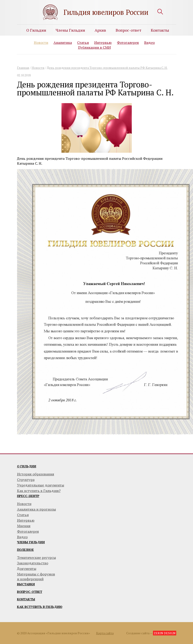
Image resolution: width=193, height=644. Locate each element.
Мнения (24, 526)
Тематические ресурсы (36, 557)
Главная (23, 68)
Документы (27, 569)
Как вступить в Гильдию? (39, 491)
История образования (36, 474)
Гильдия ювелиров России (106, 12)
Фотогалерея (128, 42)
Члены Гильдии (70, 30)
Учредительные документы (41, 485)
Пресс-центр (28, 496)
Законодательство (33, 563)
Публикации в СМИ (94, 47)
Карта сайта (105, 633)
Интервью (103, 42)
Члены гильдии (31, 542)
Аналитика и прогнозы (36, 509)
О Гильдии (36, 30)
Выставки (26, 584)
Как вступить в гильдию (40, 607)
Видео (149, 42)
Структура (26, 480)
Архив (100, 30)
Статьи (83, 42)
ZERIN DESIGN (165, 633)
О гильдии (27, 466)
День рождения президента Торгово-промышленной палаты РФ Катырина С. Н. (107, 68)
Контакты (160, 30)
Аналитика (63, 42)
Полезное (25, 550)
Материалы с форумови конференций (36, 577)
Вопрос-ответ (128, 30)
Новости (41, 42)
